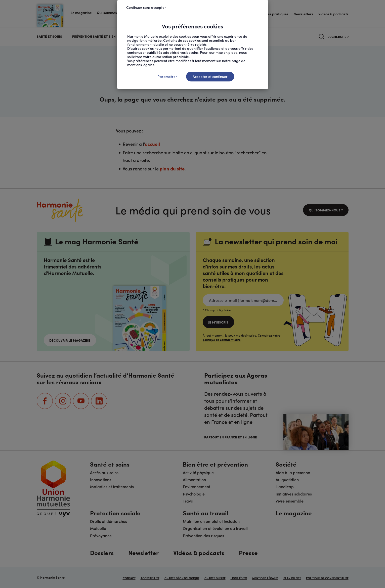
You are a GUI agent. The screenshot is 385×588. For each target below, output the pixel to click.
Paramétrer (167, 76)
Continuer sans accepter (146, 7)
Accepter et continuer (210, 76)
